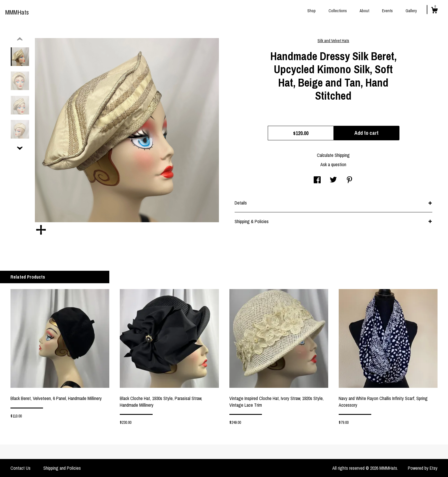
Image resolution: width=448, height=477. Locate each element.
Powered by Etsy (423, 468)
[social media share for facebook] (317, 180)
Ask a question (333, 164)
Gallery (411, 11)
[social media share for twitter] (333, 180)
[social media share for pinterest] (349, 180)
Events (387, 11)
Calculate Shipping (333, 155)
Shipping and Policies (62, 468)
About (364, 11)
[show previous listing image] (20, 39)
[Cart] (434, 11)
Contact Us (20, 468)
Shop (312, 11)
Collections (338, 11)
